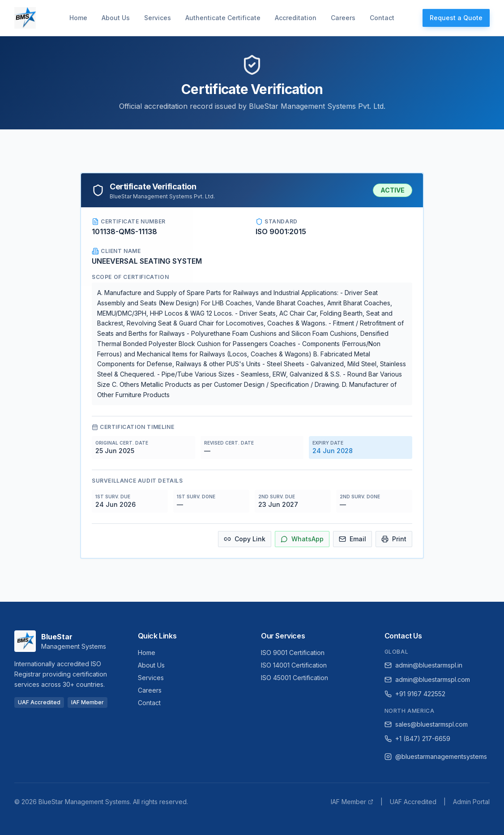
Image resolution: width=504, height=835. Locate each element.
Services (158, 18)
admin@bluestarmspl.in (423, 665)
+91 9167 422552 (415, 694)
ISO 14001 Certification (294, 665)
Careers (343, 18)
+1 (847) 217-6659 (417, 739)
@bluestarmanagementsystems (436, 756)
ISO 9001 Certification (293, 653)
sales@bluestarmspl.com (426, 724)
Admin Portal (471, 802)
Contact (382, 18)
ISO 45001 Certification (295, 678)
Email (352, 539)
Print (394, 539)
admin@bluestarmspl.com (427, 679)
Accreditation (296, 18)
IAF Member (352, 802)
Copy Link (245, 539)
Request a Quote (456, 18)
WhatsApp (302, 539)
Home (78, 18)
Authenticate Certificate (223, 18)
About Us (116, 18)
